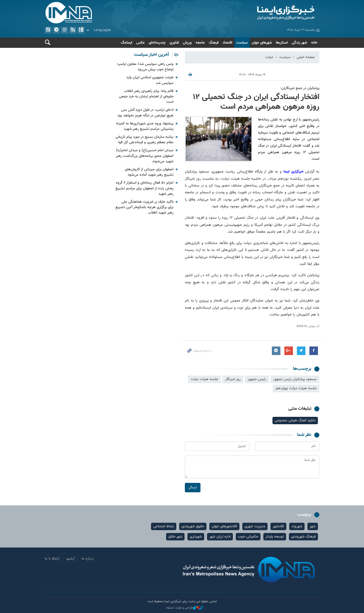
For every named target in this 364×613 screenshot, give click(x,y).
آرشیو (81, 30)
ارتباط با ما (52, 559)
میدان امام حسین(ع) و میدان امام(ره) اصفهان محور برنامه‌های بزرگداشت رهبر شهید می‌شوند (145, 156)
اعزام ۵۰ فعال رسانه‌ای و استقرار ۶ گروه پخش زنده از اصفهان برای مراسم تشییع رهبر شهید (144, 188)
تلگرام (56, 30)
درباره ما (88, 559)
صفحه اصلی (306, 57)
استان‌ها (282, 43)
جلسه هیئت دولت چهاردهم (296, 388)
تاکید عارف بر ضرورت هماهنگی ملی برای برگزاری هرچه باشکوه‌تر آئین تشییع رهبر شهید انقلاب (144, 207)
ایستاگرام (65, 30)
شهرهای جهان (262, 43)
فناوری (174, 43)
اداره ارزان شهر (220, 537)
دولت (269, 57)
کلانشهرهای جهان (224, 526)
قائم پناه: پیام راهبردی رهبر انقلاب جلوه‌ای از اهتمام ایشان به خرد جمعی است (146, 97)
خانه (314, 43)
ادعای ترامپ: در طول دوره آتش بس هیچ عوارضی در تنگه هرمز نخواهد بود (145, 113)
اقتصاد (227, 43)
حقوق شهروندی (193, 526)
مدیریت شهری (255, 526)
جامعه (200, 43)
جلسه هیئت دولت (204, 379)
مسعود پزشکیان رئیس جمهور (295, 379)
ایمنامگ (127, 43)
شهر (313, 526)
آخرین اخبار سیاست (151, 55)
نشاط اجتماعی (164, 526)
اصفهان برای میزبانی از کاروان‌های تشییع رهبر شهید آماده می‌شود (149, 172)
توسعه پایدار (275, 537)
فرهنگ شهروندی (303, 537)
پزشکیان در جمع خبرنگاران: (300, 88)
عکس (140, 43)
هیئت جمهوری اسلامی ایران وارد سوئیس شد (150, 80)
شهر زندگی (299, 43)
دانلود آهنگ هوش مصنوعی (295, 421)
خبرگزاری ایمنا (293, 172)
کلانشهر (278, 526)
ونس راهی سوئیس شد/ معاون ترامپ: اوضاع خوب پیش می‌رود (145, 67)
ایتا (48, 30)
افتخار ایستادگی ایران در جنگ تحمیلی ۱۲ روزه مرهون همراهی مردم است (256, 102)
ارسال (193, 487)
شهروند (297, 526)
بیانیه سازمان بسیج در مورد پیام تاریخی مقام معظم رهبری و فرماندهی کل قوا (144, 140)
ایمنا (252, 13)
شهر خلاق (175, 537)
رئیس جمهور (257, 379)
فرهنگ (214, 43)
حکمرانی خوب (248, 537)
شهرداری (196, 537)
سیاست (242, 43)
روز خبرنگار (233, 379)
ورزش (187, 43)
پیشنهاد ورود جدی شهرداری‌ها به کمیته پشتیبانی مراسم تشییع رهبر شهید (145, 126)
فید (73, 30)
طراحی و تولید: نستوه (185, 608)
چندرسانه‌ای (157, 43)
